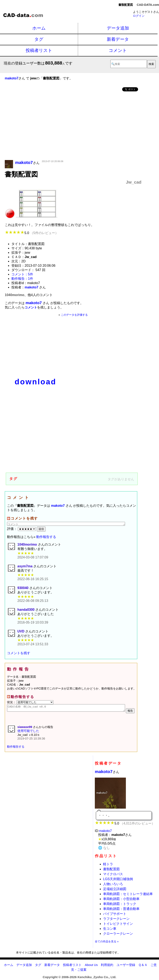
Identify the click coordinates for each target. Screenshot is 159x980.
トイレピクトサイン (118, 925)
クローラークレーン (118, 935)
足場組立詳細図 (115, 890)
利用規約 (107, 966)
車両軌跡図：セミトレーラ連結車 (128, 895)
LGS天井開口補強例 (118, 880)
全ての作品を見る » (107, 943)
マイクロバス (113, 875)
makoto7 (104, 773)
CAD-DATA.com (148, 5)
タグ (39, 39)
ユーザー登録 (126, 966)
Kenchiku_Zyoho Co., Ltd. (97, 978)
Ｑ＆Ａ (143, 966)
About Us (91, 966)
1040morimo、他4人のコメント (29, 295)
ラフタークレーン (116, 920)
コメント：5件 (22, 274)
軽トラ (108, 865)
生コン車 (110, 930)
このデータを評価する (74, 315)
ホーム (39, 28)
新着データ (118, 39)
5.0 (32, 233)
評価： (22, 529)
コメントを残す (19, 653)
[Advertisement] (73, 126)
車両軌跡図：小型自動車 (121, 900)
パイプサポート (116, 915)
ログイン (139, 16)
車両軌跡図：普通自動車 (121, 910)
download (36, 382)
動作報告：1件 (22, 279)
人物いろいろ (113, 885)
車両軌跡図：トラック (120, 905)
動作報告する (46, 537)
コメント (118, 50)
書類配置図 (111, 870)
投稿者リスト (39, 50)
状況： (30, 702)
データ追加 (118, 28)
